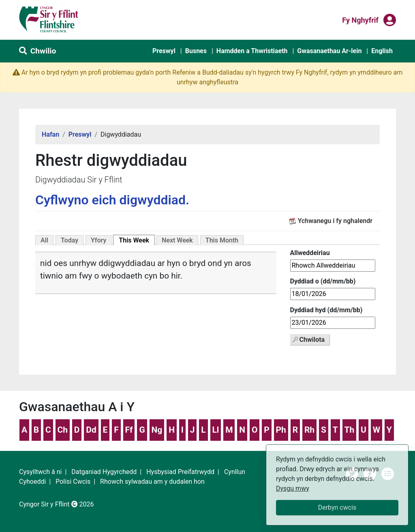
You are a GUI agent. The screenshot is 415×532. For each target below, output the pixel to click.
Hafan (50, 134)
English (382, 51)
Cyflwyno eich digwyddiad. (112, 200)
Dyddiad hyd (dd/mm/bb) (326, 310)
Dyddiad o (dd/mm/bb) (323, 281)
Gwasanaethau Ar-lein (329, 51)
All (44, 240)
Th (349, 430)
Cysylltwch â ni (40, 472)
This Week (134, 240)
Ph (281, 430)
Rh (309, 430)
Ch (63, 430)
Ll (215, 430)
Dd (91, 430)
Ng (157, 430)
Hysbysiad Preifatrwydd (180, 472)
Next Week (177, 240)
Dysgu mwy (293, 488)
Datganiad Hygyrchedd (104, 472)
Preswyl (164, 51)
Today (70, 240)
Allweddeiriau (310, 253)
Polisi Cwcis (73, 482)
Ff (129, 430)
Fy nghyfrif (360, 19)
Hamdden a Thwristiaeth (252, 51)
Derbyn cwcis (337, 507)
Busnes (196, 51)
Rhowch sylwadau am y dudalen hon (152, 482)
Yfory (98, 240)
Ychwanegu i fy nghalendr (335, 221)
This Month (222, 240)
